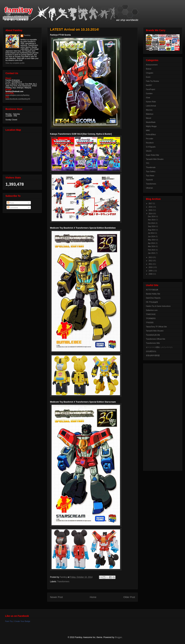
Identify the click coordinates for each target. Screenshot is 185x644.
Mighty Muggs (151, 126)
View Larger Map (23, 151)
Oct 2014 (152, 223)
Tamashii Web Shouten (155, 159)
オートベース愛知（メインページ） (160, 347)
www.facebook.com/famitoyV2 (18, 99)
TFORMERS (151, 318)
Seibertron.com (152, 310)
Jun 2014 (152, 237)
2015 (151, 210)
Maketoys (150, 114)
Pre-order (150, 139)
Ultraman (149, 188)
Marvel (149, 118)
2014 (151, 214)
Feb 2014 (152, 250)
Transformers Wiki (153, 343)
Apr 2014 (152, 243)
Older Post (129, 597)
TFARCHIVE (151, 314)
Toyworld (149, 180)
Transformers (63, 582)
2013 (151, 257)
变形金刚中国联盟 (153, 355)
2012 (151, 261)
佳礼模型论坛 (151, 351)
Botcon (149, 69)
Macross (149, 110)
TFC (148, 163)
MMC (148, 130)
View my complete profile (15, 63)
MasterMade (151, 122)
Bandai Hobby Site (153, 294)
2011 (151, 264)
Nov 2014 (152, 220)
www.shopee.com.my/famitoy (17, 95)
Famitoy (27, 35)
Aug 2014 (152, 230)
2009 (151, 271)
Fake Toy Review (152, 81)
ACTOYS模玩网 (152, 290)
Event (148, 77)
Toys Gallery (151, 172)
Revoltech (150, 143)
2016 (151, 207)
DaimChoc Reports (153, 298)
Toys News (150, 176)
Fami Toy (9, 621)
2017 (151, 204)
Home (93, 597)
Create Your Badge (22, 621)
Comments (13, 208)
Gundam (149, 94)
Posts (11, 203)
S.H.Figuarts (151, 147)
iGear (148, 98)
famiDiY (149, 85)
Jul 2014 (152, 233)
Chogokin (150, 73)
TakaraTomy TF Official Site (156, 327)
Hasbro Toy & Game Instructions (158, 306)
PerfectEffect (151, 135)
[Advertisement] (160, 416)
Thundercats (151, 167)
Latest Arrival (151, 106)
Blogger (118, 637)
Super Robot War (153, 155)
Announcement (152, 65)
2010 (151, 267)
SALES (149, 151)
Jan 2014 (152, 253)
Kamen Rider (151, 102)
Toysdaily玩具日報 (153, 335)
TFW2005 (150, 323)
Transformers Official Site (156, 339)
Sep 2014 (152, 226)
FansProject (150, 89)
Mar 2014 (152, 246)
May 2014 (152, 240)
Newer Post (56, 597)
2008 (151, 274)
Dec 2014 (152, 217)
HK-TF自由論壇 (152, 302)
